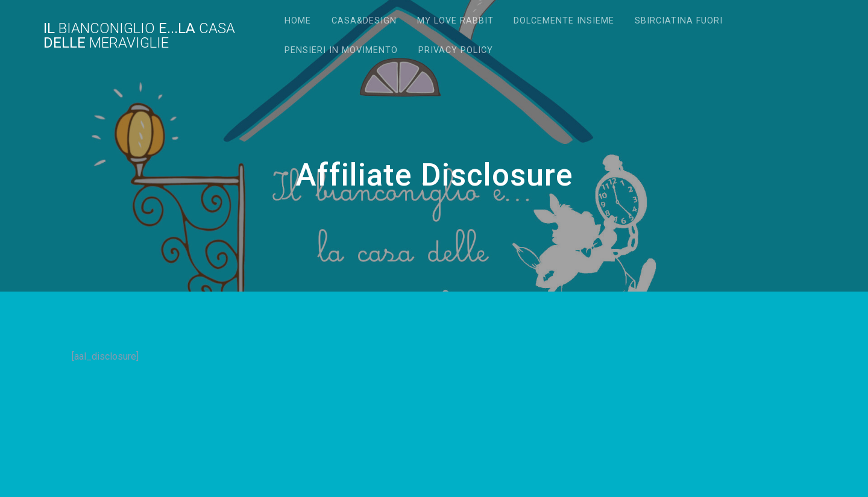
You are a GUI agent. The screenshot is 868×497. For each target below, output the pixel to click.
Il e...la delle (139, 36)
